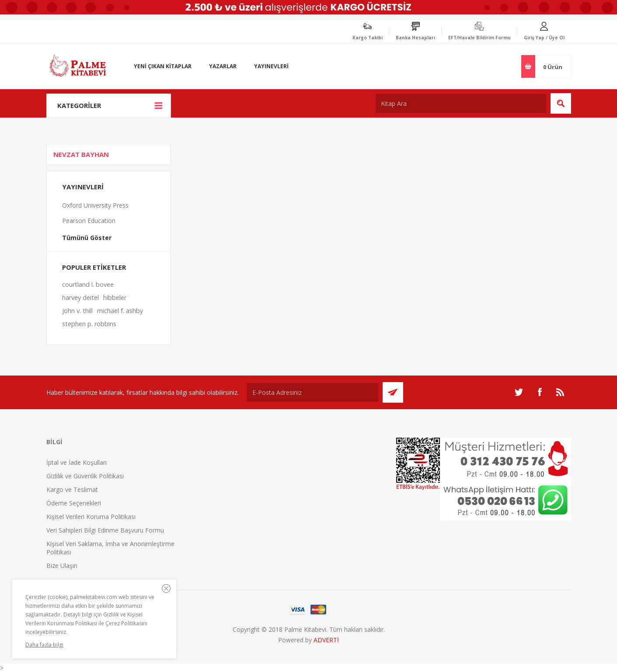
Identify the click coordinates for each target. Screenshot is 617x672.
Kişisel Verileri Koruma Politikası (91, 517)
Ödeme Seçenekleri (74, 503)
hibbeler (115, 298)
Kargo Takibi (368, 38)
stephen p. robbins (89, 324)
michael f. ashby (120, 311)
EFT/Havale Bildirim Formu (479, 38)
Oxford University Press (95, 205)
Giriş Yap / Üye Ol (544, 38)
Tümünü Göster (87, 238)
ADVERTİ (326, 640)
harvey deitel (80, 298)
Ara (561, 103)
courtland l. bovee (88, 284)
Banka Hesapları (415, 38)
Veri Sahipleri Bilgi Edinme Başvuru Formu (105, 530)
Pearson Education (89, 221)
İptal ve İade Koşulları (77, 462)
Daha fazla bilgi (44, 645)
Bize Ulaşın (62, 566)
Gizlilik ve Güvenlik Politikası (85, 476)
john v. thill (77, 311)
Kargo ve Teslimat (72, 489)
